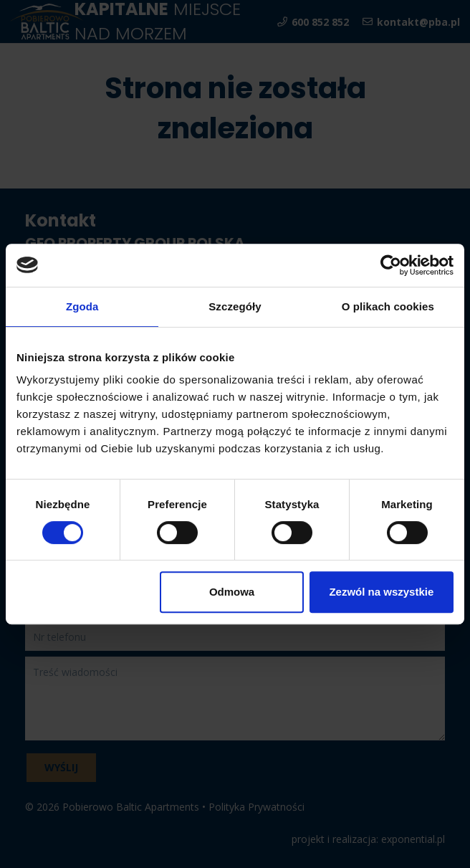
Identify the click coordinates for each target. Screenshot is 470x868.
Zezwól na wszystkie (381, 592)
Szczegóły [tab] (235, 306)
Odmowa (232, 592)
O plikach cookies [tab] (388, 306)
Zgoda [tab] (82, 306)
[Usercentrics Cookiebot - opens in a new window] (391, 265)
